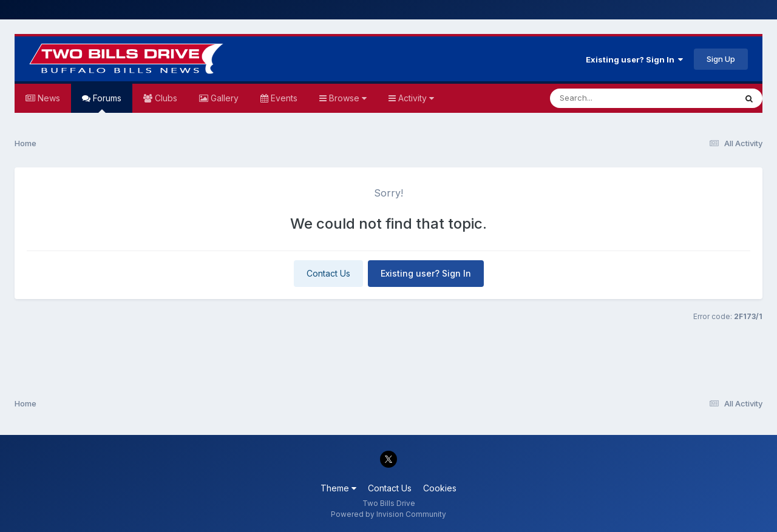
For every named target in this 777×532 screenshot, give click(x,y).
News (48, 98)
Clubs (165, 98)
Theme (338, 488)
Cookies (440, 488)
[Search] (610, 98)
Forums (106, 103)
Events (283, 98)
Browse (347, 98)
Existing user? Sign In (634, 59)
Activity (415, 98)
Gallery (223, 98)
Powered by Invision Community (388, 514)
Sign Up (721, 59)
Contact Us (328, 273)
